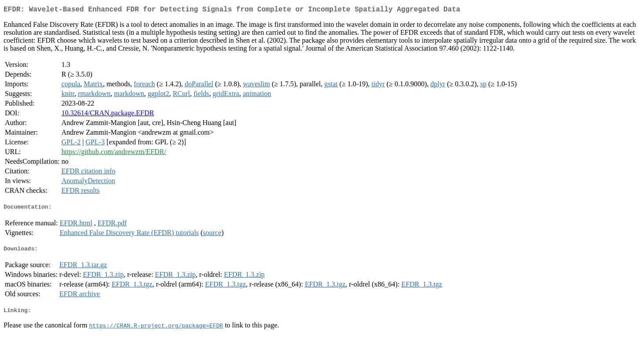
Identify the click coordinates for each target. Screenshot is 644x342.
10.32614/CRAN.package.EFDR (107, 115)
